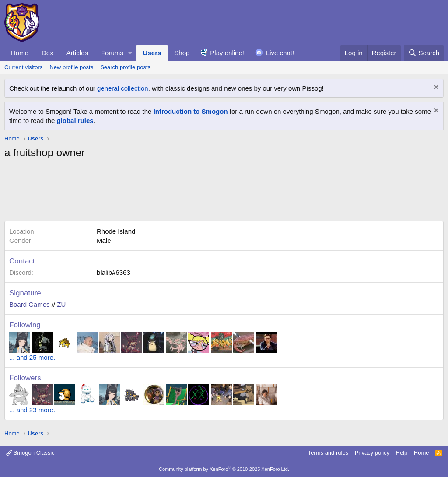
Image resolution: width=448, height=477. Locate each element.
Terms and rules (328, 453)
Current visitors (23, 67)
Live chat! (280, 53)
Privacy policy (372, 453)
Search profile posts (125, 67)
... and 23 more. (32, 410)
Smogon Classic (30, 453)
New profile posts (71, 67)
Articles (77, 53)
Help (402, 453)
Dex (47, 53)
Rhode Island (116, 231)
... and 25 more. (32, 357)
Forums (112, 53)
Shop (182, 53)
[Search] (424, 53)
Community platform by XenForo (224, 469)
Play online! (227, 53)
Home (20, 53)
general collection (123, 88)
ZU (61, 304)
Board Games (30, 304)
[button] (130, 53)
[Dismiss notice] (435, 88)
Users (152, 53)
